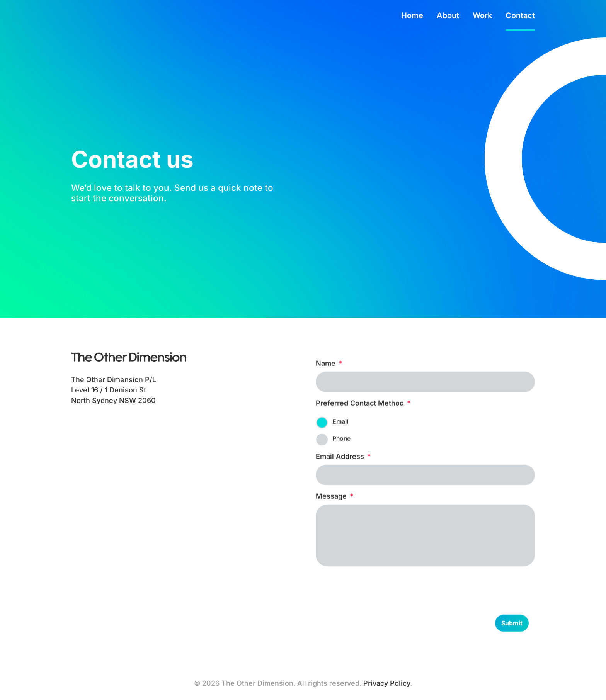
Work (482, 16)
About (448, 16)
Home (412, 16)
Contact (520, 16)
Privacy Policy (387, 683)
